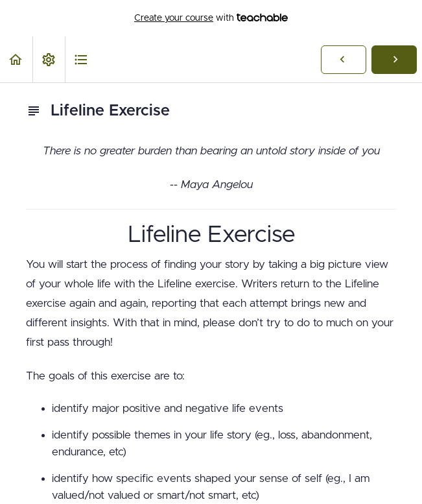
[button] (16, 59)
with (211, 18)
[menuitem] (49, 59)
